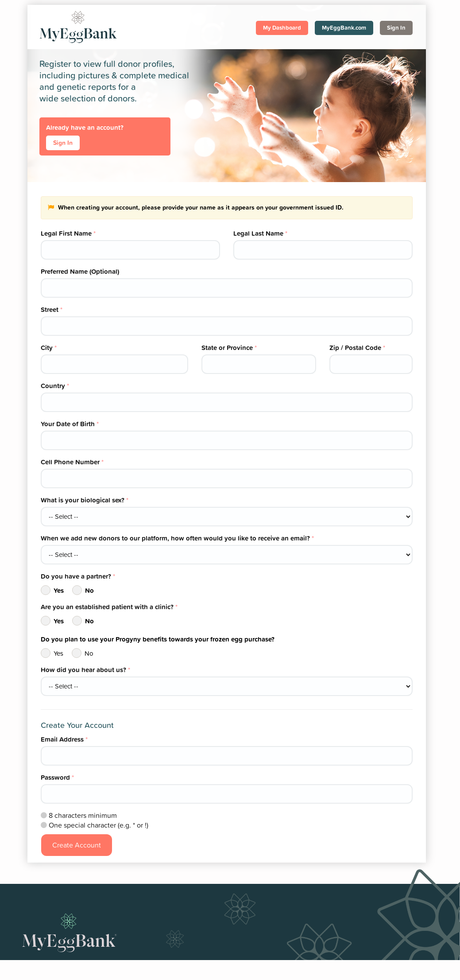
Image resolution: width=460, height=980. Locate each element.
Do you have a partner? (78, 576)
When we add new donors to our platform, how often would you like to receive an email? (177, 538)
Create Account (77, 845)
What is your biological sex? (85, 500)
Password (57, 777)
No (83, 590)
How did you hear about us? (85, 670)
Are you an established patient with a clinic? (109, 607)
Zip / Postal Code (357, 348)
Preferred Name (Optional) (80, 271)
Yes (52, 590)
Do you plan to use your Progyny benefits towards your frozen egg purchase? (158, 639)
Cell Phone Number (72, 462)
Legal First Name (68, 233)
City (49, 348)
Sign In (396, 28)
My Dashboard (282, 28)
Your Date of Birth (70, 424)
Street (52, 309)
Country (55, 386)
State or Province (229, 348)
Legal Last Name (260, 233)
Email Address (64, 739)
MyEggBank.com (344, 28)
